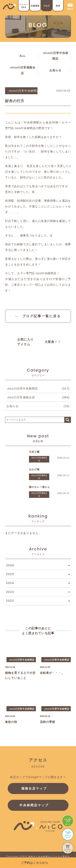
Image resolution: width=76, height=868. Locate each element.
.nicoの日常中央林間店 (55, 56)
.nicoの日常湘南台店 (22, 70)
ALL (22, 56)
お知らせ (55, 70)
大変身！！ (53, 342)
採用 (58, 6)
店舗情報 (35, 6)
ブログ (47, 6)
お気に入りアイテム (25, 342)
